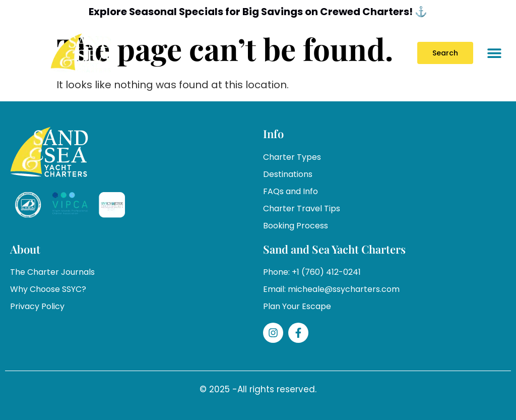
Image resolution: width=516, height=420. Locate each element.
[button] (495, 53)
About (25, 249)
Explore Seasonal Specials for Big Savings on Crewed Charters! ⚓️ (258, 12)
